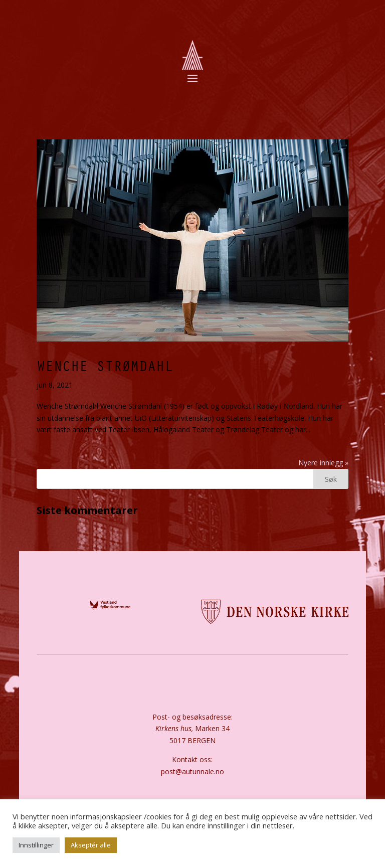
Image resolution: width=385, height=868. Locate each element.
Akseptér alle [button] (91, 845)
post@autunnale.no (192, 771)
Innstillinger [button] (36, 845)
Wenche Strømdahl (105, 366)
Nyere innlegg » (323, 463)
